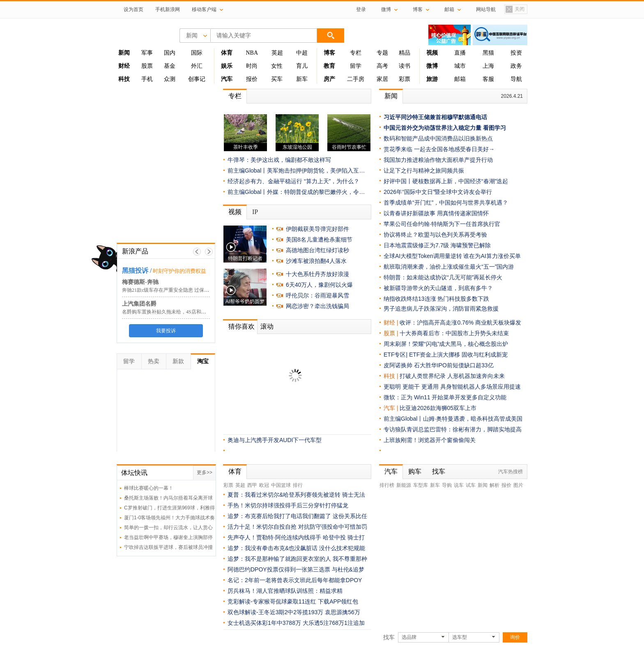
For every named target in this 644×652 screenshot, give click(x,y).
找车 (439, 471)
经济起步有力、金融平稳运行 (265, 181)
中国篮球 (281, 485)
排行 (298, 485)
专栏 (356, 53)
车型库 (421, 485)
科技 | (392, 376)
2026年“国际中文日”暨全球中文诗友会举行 (438, 192)
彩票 (405, 79)
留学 (356, 66)
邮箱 (460, 79)
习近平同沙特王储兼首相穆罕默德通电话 (435, 117)
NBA (252, 53)
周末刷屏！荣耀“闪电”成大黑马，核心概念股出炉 (446, 344)
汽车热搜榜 (511, 472)
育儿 (302, 66)
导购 (447, 485)
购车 (415, 471)
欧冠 (264, 485)
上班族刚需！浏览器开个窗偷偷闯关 (430, 440)
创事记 (197, 79)
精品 (405, 53)
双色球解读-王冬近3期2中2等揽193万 (275, 612)
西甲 (252, 485)
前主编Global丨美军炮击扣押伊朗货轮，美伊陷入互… (296, 170)
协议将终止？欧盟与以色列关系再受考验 (435, 235)
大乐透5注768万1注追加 (334, 623)
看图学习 (494, 128)
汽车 (389, 408)
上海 (488, 66)
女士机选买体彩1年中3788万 (264, 623)
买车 (277, 79)
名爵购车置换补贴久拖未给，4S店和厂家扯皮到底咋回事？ (186, 312)
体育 (235, 471)
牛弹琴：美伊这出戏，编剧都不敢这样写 (279, 160)
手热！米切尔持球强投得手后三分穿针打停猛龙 (288, 505)
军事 (147, 53)
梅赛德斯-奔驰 (140, 282)
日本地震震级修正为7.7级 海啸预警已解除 (437, 245)
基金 (170, 66)
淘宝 (203, 361)
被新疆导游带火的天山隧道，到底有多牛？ (438, 288)
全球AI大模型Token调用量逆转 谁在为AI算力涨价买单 (452, 256)
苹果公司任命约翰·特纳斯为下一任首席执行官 (442, 224)
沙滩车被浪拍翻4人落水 (316, 261)
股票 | (392, 333)
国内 (170, 53)
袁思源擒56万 (343, 612)
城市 (460, 66)
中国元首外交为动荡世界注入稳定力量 (432, 128)
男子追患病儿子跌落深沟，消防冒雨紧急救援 (441, 309)
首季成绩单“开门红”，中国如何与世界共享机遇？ (446, 203)
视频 (235, 212)
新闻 (391, 96)
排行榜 (387, 485)
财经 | (392, 323)
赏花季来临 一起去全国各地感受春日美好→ (439, 149)
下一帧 (209, 252)
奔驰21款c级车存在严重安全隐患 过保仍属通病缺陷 (178, 290)
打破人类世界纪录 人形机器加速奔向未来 (452, 376)
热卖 (154, 361)
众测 (170, 79)
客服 (488, 79)
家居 (382, 79)
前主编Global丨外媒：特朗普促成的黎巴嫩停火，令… (296, 192)
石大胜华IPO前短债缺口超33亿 (454, 365)
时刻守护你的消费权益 (179, 271)
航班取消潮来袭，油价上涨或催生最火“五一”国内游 (449, 267)
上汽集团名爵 (139, 304)
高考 (382, 66)
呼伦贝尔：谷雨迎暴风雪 (317, 295)
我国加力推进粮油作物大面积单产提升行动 (438, 160)
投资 (516, 53)
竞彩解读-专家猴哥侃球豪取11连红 (272, 601)
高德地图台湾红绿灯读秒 (317, 250)
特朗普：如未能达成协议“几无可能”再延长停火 (443, 277)
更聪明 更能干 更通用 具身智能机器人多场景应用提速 (452, 387)
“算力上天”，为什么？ (332, 181)
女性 (277, 66)
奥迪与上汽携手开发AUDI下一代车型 (275, 440)
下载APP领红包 (338, 601)
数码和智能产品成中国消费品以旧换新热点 (438, 138)
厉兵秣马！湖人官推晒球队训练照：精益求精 (285, 591)
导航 (516, 79)
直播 (460, 53)
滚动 (267, 326)
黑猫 (488, 53)
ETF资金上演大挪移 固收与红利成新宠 (458, 355)
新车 (302, 79)
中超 (302, 53)
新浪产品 (135, 251)
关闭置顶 (515, 10)
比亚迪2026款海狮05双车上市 (438, 408)
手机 (147, 79)
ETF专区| (396, 355)
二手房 (356, 79)
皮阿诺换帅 (398, 365)
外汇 (197, 66)
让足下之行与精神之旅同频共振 (424, 170)
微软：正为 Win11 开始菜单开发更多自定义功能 (445, 397)
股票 (147, 66)
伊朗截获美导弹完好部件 (317, 229)
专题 (382, 53)
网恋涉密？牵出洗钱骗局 (317, 306)
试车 (471, 485)
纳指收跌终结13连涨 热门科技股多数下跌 (436, 299)
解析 (494, 485)
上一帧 (197, 252)
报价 (252, 79)
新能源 (404, 485)
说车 (459, 485)
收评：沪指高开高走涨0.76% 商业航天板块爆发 (460, 323)
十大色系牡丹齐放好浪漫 (317, 274)
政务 (516, 66)
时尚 (252, 66)
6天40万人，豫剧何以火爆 (319, 285)
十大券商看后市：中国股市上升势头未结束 (454, 333)
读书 (405, 66)
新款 (178, 361)
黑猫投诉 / (137, 271)
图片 (518, 485)
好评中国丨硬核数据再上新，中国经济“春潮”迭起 (446, 181)
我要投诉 (166, 331)
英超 (277, 53)
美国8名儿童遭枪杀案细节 (319, 240)
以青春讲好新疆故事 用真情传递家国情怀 (436, 213)
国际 (197, 53)
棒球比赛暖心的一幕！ (149, 488)
